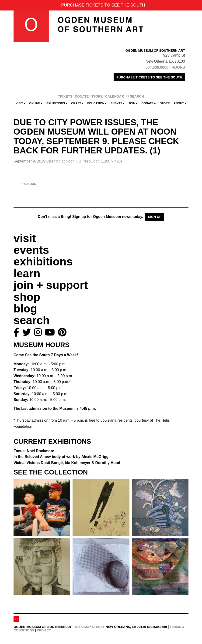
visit (25, 238)
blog (25, 309)
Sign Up (155, 217)
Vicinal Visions (67, 463)
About (180, 103)
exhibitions (43, 262)
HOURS (178, 67)
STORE (97, 96)
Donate (149, 103)
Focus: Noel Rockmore (34, 451)
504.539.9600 (157, 67)
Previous (26, 184)
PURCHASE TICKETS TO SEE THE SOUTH (149, 77)
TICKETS (65, 96)
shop (27, 297)
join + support (51, 285)
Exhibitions (57, 103)
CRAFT (77, 103)
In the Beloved (61, 457)
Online (36, 103)
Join (133, 103)
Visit (20, 103)
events (31, 250)
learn (27, 273)
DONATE (82, 96)
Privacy (44, 630)
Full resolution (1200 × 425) (99, 161)
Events (118, 103)
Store (165, 103)
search (32, 320)
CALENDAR (115, 96)
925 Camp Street (90, 627)
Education (97, 103)
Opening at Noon (61, 161)
